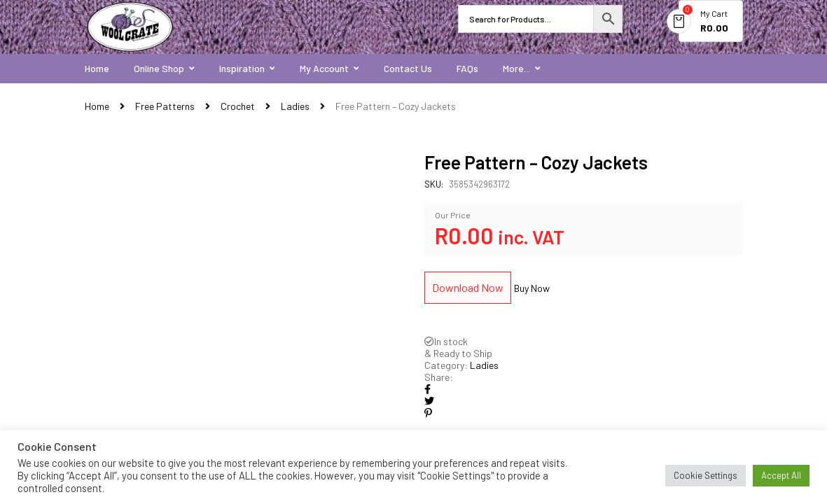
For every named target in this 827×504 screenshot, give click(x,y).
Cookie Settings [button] (706, 475)
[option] (244, 321)
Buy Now (532, 288)
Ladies (295, 106)
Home (97, 106)
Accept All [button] (781, 475)
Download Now (468, 287)
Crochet (238, 106)
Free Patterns (165, 106)
